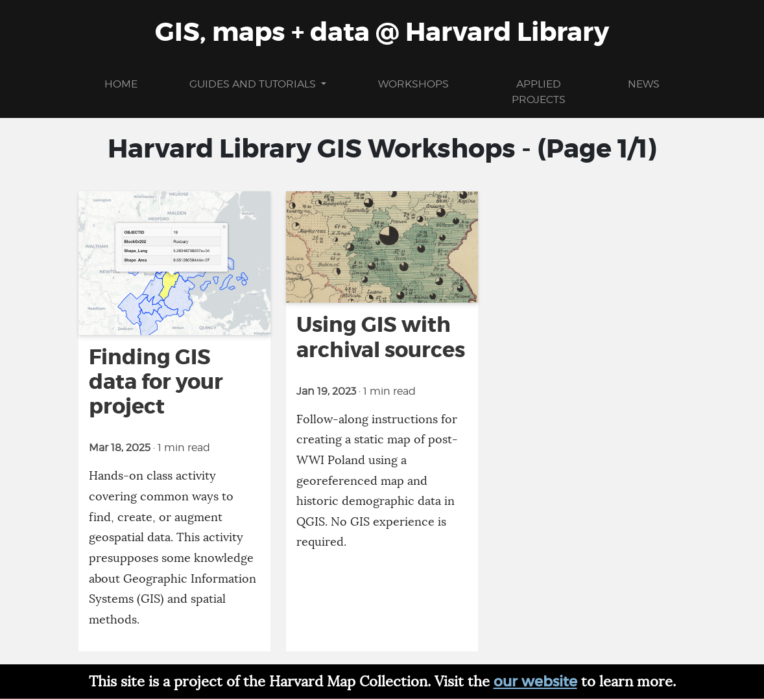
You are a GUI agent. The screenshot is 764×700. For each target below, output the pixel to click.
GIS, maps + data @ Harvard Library (382, 32)
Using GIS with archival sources (381, 337)
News (644, 84)
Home (121, 84)
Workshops (413, 84)
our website (535, 682)
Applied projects (539, 92)
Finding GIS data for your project (156, 382)
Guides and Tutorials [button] (254, 84)
